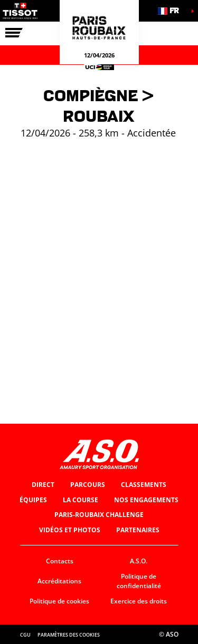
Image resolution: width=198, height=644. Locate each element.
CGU (25, 635)
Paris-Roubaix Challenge (99, 515)
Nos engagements (146, 500)
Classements (144, 485)
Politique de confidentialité (139, 581)
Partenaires (138, 530)
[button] (172, 11)
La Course (81, 500)
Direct (43, 485)
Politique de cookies (59, 601)
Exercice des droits (139, 601)
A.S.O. (139, 561)
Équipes (33, 500)
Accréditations (59, 581)
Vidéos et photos (70, 530)
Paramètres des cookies (69, 635)
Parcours (88, 485)
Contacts (60, 561)
